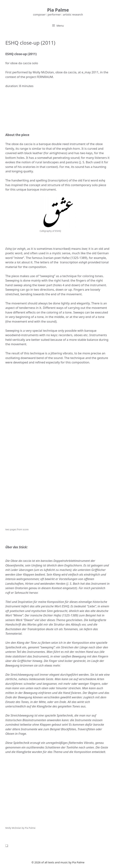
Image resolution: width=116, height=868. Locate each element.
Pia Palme (58, 10)
